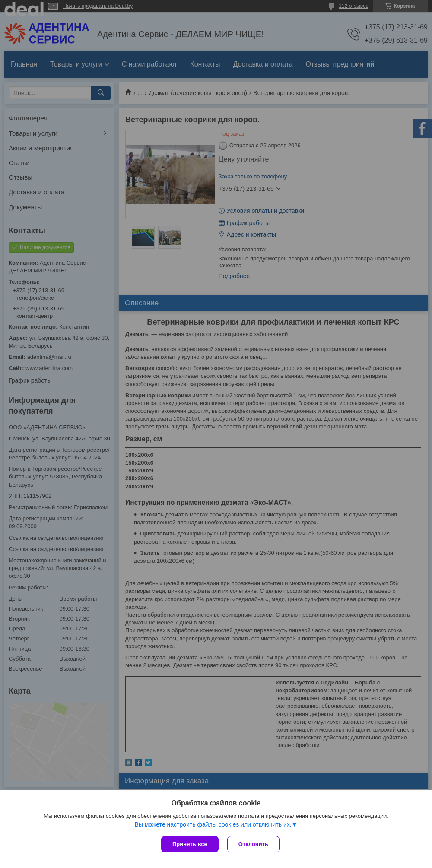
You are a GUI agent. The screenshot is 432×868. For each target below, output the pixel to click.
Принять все (190, 844)
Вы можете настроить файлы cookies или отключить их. (213, 824)
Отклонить (253, 844)
